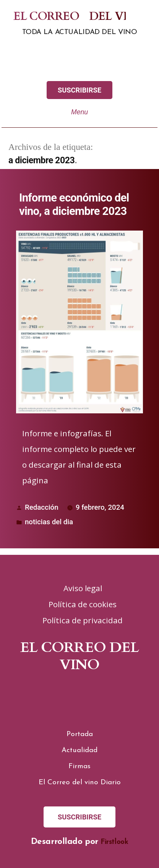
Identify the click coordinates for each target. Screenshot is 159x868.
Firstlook (114, 842)
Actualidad (79, 750)
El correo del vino (65, 17)
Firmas (79, 766)
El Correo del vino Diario (80, 783)
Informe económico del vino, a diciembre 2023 (74, 204)
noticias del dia (49, 522)
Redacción (42, 507)
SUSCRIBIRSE (79, 90)
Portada (80, 734)
